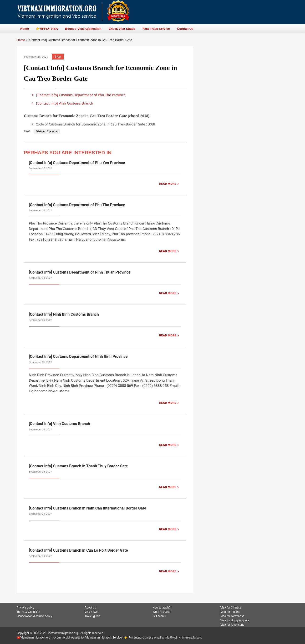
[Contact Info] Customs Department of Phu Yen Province (77, 163)
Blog (58, 57)
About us (90, 608)
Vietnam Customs (47, 132)
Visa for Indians (230, 612)
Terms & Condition (28, 612)
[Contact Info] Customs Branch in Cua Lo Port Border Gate (78, 550)
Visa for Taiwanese (232, 616)
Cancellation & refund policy (34, 616)
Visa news (91, 612)
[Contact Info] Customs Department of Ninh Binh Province (78, 357)
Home (21, 40)
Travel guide (92, 616)
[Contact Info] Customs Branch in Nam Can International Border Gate (87, 508)
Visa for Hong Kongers (235, 620)
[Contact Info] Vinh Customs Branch (62, 103)
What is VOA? (161, 612)
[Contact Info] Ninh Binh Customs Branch (64, 314)
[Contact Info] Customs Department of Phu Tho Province (78, 95)
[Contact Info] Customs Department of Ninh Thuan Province (80, 272)
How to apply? (162, 608)
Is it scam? (159, 616)
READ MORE (168, 184)
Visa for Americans (232, 625)
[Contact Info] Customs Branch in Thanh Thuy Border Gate (78, 466)
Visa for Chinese (231, 608)
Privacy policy (25, 608)
